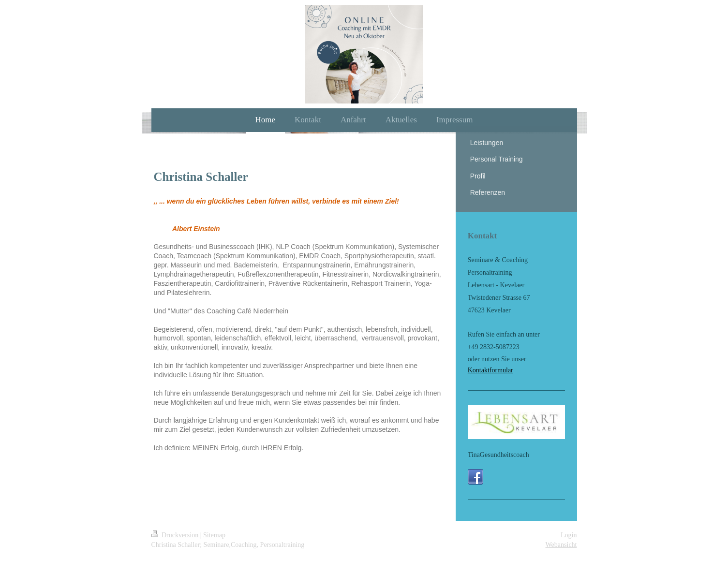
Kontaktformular (490, 370)
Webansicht (561, 545)
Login (569, 535)
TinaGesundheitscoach (498, 455)
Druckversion (176, 535)
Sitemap (214, 535)
